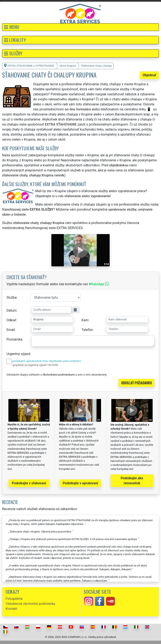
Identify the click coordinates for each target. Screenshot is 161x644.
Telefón (87, 330)
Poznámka (14, 339)
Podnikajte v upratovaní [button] (80, 483)
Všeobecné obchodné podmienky (30, 604)
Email (11, 330)
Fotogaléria (14, 599)
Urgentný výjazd (18, 354)
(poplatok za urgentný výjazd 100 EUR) (35, 365)
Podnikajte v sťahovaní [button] (29, 483)
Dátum (11, 310)
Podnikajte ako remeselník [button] (132, 481)
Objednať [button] (149, 75)
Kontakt (11, 609)
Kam (85, 320)
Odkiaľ (11, 320)
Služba (12, 297)
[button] (80, 27)
